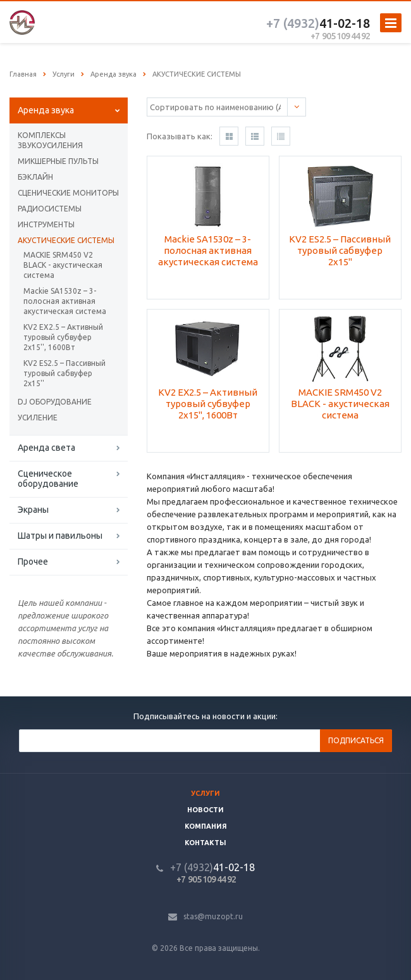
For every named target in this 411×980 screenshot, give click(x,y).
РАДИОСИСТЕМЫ (50, 209)
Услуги (205, 793)
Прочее (33, 562)
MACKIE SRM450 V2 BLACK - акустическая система (63, 265)
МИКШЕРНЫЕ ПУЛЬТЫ (58, 161)
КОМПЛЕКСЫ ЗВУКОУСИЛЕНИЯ (50, 140)
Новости (205, 810)
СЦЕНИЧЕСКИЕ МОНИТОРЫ (68, 193)
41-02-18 (318, 23)
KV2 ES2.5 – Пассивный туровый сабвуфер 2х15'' (64, 373)
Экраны (33, 510)
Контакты (205, 843)
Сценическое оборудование (48, 479)
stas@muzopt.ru (213, 916)
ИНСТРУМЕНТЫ (46, 224)
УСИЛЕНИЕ (38, 418)
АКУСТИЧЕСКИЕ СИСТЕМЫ (66, 240)
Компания (206, 826)
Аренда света (46, 448)
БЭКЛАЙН (35, 177)
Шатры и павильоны (60, 536)
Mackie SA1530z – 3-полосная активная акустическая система (65, 301)
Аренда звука (46, 110)
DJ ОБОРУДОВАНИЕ (55, 402)
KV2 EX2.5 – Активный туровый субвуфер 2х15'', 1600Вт (63, 337)
